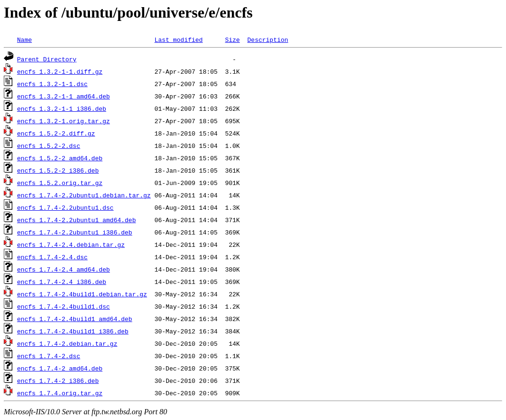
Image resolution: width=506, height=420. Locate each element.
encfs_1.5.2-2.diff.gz (56, 133)
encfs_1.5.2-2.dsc (49, 146)
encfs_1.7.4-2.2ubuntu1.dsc (65, 207)
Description (268, 39)
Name (25, 39)
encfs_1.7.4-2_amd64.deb (60, 368)
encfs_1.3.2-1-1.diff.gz (60, 71)
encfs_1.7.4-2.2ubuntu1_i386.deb (75, 232)
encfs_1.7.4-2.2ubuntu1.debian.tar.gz (84, 195)
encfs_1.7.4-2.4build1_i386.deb (73, 331)
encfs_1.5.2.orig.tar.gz (60, 183)
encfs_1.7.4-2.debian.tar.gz (67, 343)
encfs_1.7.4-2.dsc (49, 356)
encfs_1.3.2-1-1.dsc (52, 84)
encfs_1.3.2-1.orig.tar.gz (64, 121)
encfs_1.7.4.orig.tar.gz (60, 393)
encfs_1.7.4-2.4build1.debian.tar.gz (82, 294)
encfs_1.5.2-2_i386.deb (58, 170)
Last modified (178, 39)
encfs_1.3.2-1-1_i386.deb (62, 108)
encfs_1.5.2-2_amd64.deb (60, 158)
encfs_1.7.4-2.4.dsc (52, 257)
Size (233, 39)
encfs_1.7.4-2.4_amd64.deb (64, 269)
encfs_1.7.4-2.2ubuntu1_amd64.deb (77, 220)
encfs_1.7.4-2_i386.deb (58, 381)
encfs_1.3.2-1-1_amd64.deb (64, 96)
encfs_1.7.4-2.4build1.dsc (64, 306)
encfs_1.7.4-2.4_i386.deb (62, 282)
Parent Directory (47, 59)
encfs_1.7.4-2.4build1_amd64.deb (75, 319)
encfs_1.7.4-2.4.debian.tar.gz (71, 244)
